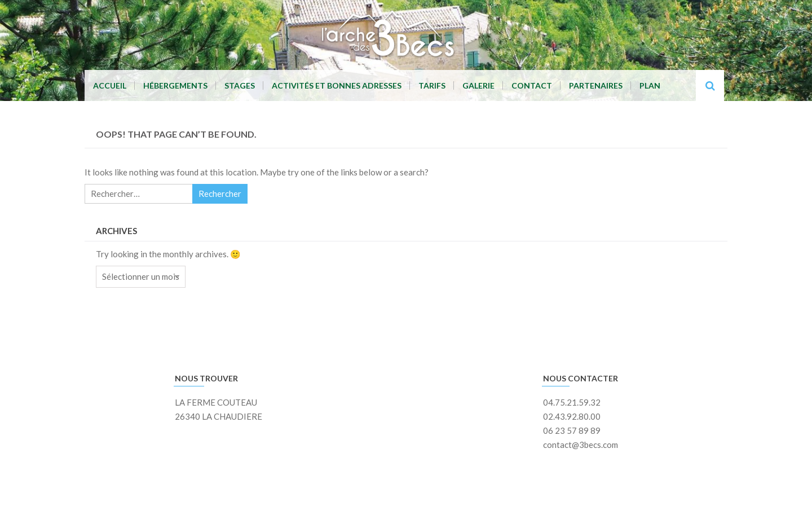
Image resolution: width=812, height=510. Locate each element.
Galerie (478, 85)
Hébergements (175, 85)
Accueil (110, 85)
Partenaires (596, 85)
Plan (650, 85)
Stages (240, 85)
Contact (532, 85)
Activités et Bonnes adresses (337, 85)
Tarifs (432, 85)
